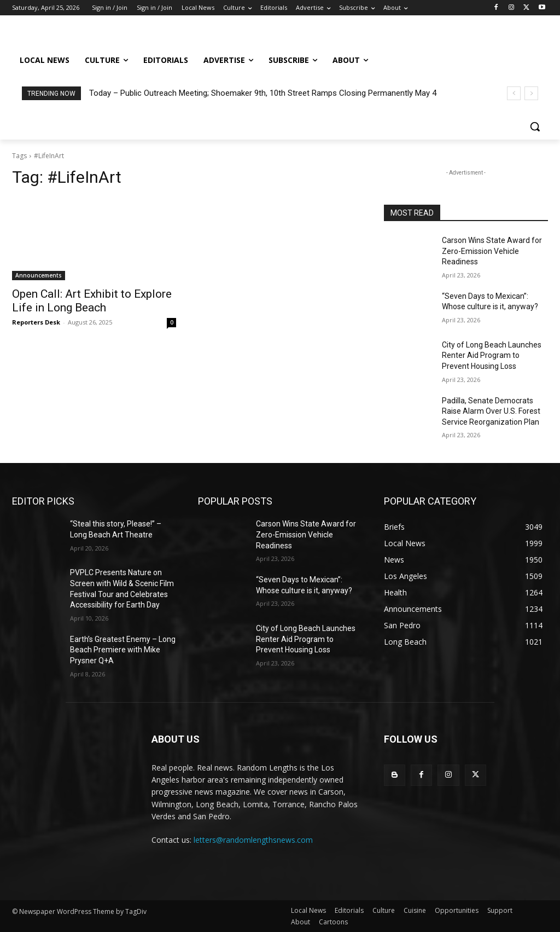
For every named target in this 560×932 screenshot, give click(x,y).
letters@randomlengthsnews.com (253, 840)
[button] (535, 126)
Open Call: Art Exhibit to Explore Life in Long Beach (92, 301)
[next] (531, 93)
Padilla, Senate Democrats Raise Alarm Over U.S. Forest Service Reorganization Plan (491, 411)
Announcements (39, 275)
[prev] (514, 93)
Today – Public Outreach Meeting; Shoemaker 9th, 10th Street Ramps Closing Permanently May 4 (263, 93)
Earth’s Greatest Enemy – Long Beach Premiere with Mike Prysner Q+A (123, 650)
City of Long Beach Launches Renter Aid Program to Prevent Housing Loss (492, 355)
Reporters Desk (36, 322)
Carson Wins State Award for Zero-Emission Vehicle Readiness (492, 251)
